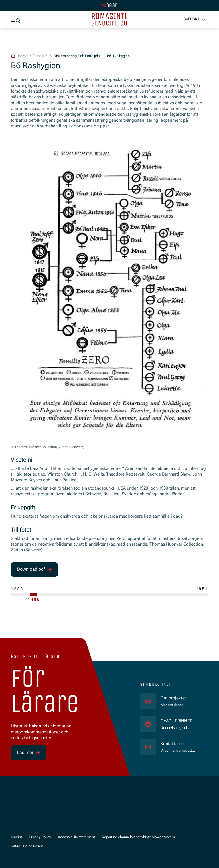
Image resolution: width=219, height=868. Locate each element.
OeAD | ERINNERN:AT (180, 721)
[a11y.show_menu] (15, 19)
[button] (195, 19)
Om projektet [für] (173, 698)
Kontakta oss (173, 744)
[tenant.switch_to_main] (109, 5)
